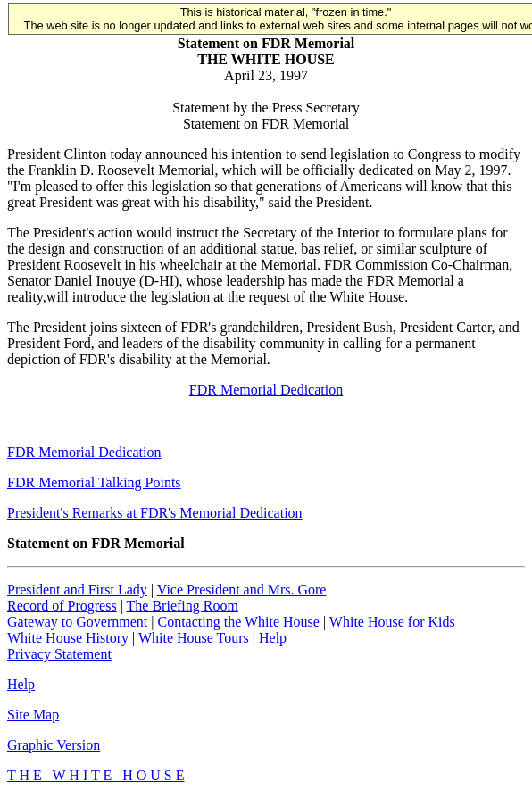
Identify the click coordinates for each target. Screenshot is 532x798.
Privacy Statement (59, 654)
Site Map (33, 715)
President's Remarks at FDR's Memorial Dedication (155, 513)
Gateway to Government (77, 622)
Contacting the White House (238, 622)
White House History (68, 638)
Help (273, 638)
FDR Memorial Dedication (266, 390)
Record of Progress (62, 606)
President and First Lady (77, 590)
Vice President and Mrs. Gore (242, 590)
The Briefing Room (183, 606)
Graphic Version (54, 745)
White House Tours (194, 638)
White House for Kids (392, 622)
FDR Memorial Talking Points (94, 482)
